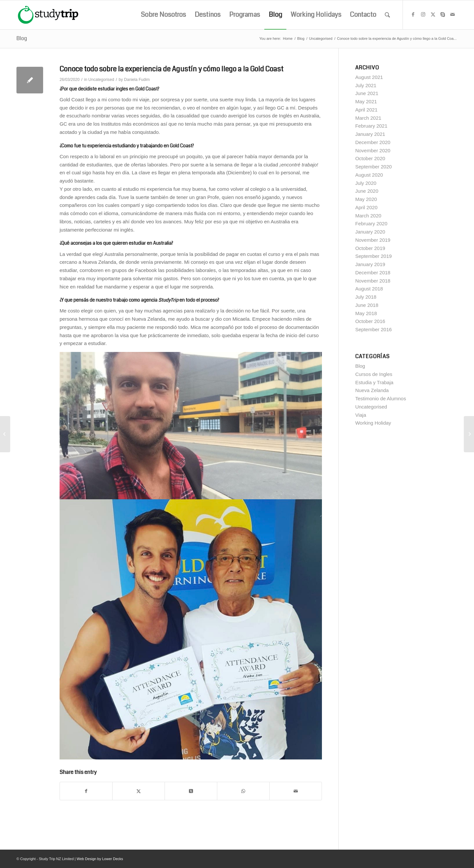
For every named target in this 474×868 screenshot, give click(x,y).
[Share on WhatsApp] (243, 791)
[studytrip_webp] (48, 15)
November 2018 (373, 281)
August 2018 (369, 289)
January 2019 (370, 264)
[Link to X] (433, 14)
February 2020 (371, 223)
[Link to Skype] (443, 14)
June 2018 (367, 305)
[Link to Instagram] (423, 14)
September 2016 (373, 329)
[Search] (387, 15)
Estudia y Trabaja (374, 382)
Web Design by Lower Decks (100, 859)
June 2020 (367, 191)
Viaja (361, 415)
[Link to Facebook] (413, 14)
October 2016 (370, 321)
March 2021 (368, 118)
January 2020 (370, 232)
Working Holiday (373, 423)
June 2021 (367, 93)
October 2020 (370, 158)
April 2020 (366, 207)
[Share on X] (139, 791)
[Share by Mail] (296, 791)
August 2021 (369, 77)
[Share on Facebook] (86, 791)
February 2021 (371, 126)
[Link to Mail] (453, 14)
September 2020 (373, 167)
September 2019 (373, 256)
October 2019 (370, 248)
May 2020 (366, 199)
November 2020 (373, 150)
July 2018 (366, 297)
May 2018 (366, 313)
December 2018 (373, 273)
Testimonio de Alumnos (381, 398)
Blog (22, 38)
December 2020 (373, 142)
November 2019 (373, 240)
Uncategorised (101, 80)
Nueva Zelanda (372, 390)
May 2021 (366, 101)
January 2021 (370, 134)
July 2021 (366, 85)
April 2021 (366, 110)
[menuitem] (163, 15)
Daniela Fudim (137, 80)
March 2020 (368, 216)
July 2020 (366, 183)
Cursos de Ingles (374, 374)
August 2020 (369, 175)
